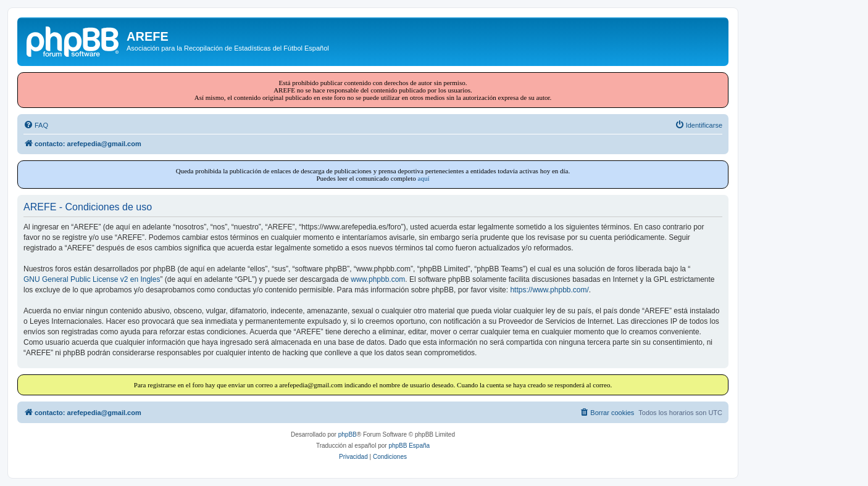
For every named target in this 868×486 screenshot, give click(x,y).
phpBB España (409, 446)
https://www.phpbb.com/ (549, 290)
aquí (424, 178)
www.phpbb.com (378, 279)
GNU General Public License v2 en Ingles (92, 279)
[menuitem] (36, 125)
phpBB (348, 435)
